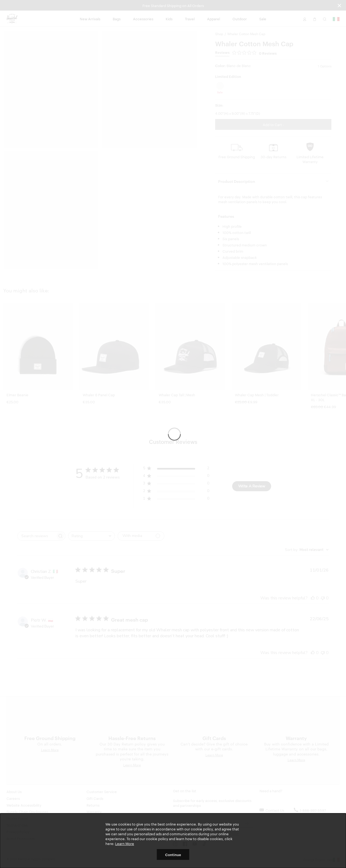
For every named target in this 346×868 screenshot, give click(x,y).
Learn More (125, 843)
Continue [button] (173, 854)
